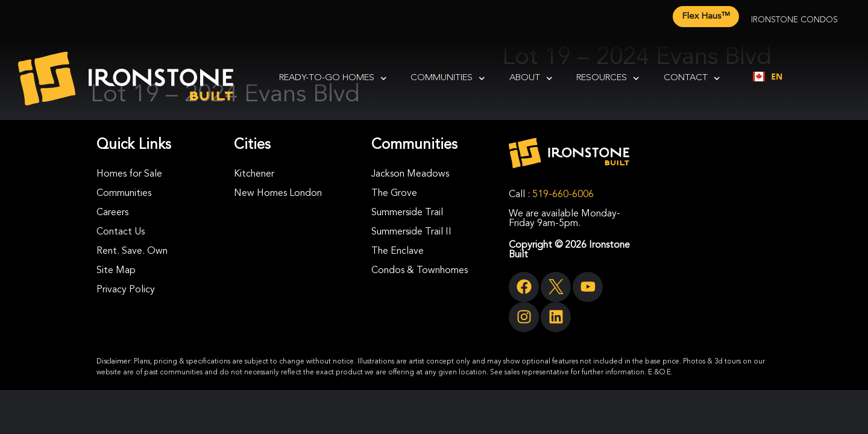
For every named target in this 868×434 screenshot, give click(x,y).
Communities (448, 79)
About (531, 79)
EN (768, 76)
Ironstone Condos (794, 20)
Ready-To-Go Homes (333, 79)
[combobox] (768, 77)
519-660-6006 (563, 195)
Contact (692, 79)
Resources (608, 79)
